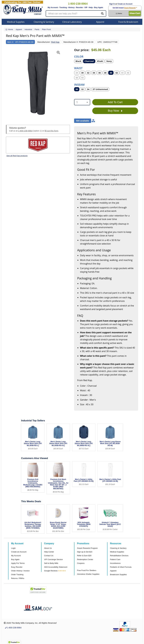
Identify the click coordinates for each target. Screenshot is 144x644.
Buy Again (99, 7)
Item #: (11, 42)
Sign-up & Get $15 (85, 552)
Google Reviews (51, 571)
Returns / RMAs (18, 578)
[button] (8, 83)
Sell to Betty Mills (51, 563)
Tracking (63, 7)
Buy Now (115, 111)
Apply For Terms (18, 563)
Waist (78, 68)
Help (91, 7)
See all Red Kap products (17, 156)
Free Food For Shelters (87, 570)
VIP (86, 7)
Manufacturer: (44, 42)
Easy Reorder (17, 567)
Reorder (79, 7)
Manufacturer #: (71, 42)
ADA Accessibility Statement (56, 567)
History (71, 7)
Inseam (79, 84)
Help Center (49, 552)
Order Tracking (17, 575)
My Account (53, 7)
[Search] (102, 14)
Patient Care (115, 559)
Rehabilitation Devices (119, 556)
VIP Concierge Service (53, 559)
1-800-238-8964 (25, 131)
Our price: (82, 50)
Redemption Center (85, 559)
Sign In (112, 4)
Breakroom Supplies (118, 575)
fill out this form (51, 131)
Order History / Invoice (20, 571)
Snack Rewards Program (87, 548)
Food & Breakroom (128, 22)
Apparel (100, 22)
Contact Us (49, 556)
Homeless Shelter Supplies (88, 574)
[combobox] (82, 102)
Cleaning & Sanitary (44, 22)
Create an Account (125, 4)
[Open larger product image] (38, 83)
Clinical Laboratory (72, 22)
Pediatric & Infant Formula (121, 567)
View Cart (135, 13)
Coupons (81, 563)
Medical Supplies (16, 22)
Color (79, 56)
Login (13, 548)
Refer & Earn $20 (84, 556)
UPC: (100, 42)
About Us (48, 548)
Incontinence (115, 563)
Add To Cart (115, 102)
